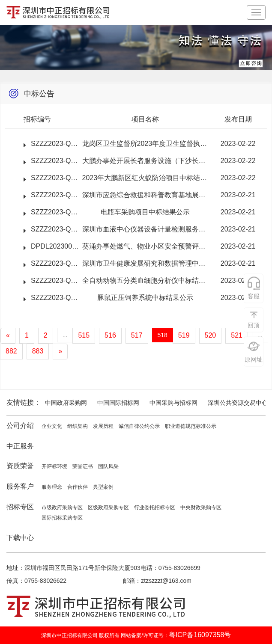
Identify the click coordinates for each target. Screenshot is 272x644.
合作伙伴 (78, 487)
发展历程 (103, 426)
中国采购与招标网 (173, 403)
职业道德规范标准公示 (191, 426)
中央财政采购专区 (201, 507)
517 (137, 335)
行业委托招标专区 (155, 507)
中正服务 (20, 446)
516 (110, 335)
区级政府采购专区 (108, 507)
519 (184, 335)
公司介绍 (20, 426)
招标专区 (20, 507)
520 (211, 335)
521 (237, 335)
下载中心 (20, 538)
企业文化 (52, 426)
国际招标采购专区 (62, 518)
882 (11, 351)
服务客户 (20, 486)
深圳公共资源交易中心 (238, 403)
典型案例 (103, 487)
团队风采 (108, 466)
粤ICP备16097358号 (200, 635)
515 (84, 335)
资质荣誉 (20, 466)
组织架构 (78, 426)
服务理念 (52, 487)
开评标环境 (54, 466)
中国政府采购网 (66, 403)
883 (38, 351)
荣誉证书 (83, 466)
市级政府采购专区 (62, 507)
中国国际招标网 (118, 403)
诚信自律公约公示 (139, 426)
